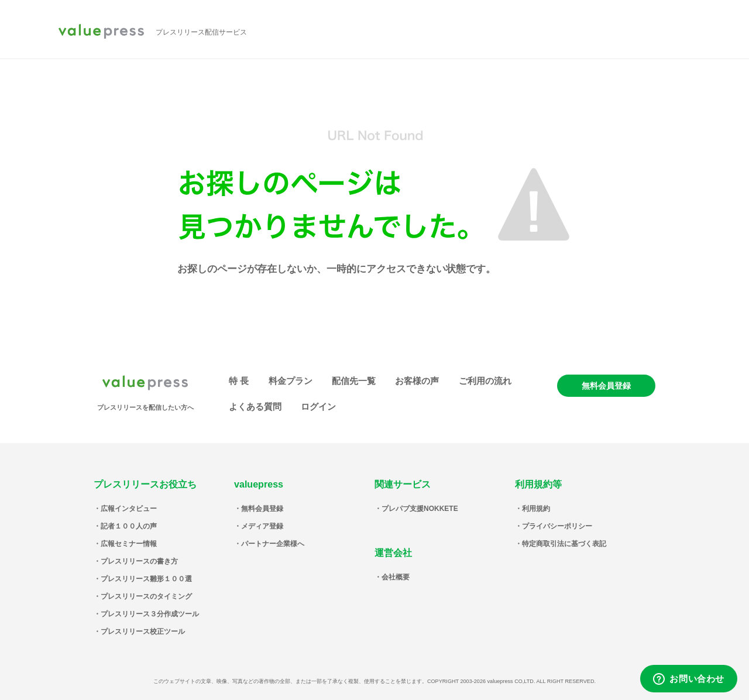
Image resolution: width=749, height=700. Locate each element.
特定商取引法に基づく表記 (564, 544)
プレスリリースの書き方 (139, 561)
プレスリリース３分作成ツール (150, 614)
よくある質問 (255, 406)
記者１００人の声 (129, 526)
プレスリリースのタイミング (146, 596)
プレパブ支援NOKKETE (420, 509)
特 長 (239, 381)
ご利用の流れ (485, 381)
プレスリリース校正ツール (143, 632)
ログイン (318, 406)
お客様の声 (417, 381)
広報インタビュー (129, 509)
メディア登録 (262, 526)
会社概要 (396, 577)
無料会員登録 (606, 386)
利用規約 (536, 509)
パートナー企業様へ (273, 544)
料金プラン (291, 381)
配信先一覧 (354, 381)
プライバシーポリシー (557, 526)
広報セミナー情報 (129, 544)
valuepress (101, 32)
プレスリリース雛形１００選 (146, 579)
